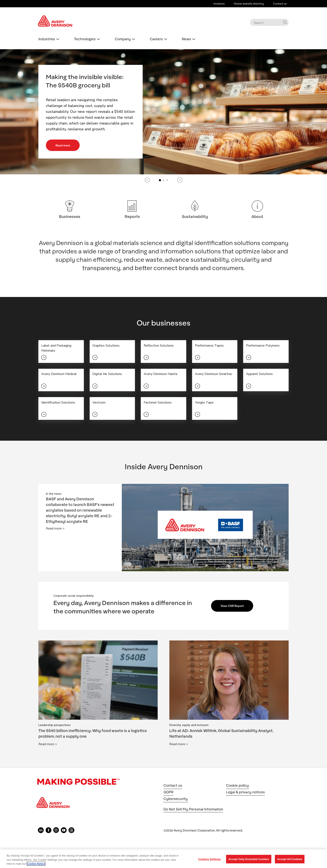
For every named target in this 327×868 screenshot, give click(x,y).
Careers (156, 39)
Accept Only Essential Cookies (249, 859)
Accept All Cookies (290, 859)
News (186, 39)
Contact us (280, 4)
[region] (163, 859)
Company (123, 39)
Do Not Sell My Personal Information (193, 811)
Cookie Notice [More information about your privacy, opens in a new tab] (36, 864)
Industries (47, 39)
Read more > (55, 531)
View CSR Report (234, 608)
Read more (64, 145)
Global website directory (249, 4)
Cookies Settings (210, 859)
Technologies (85, 39)
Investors (219, 4)
